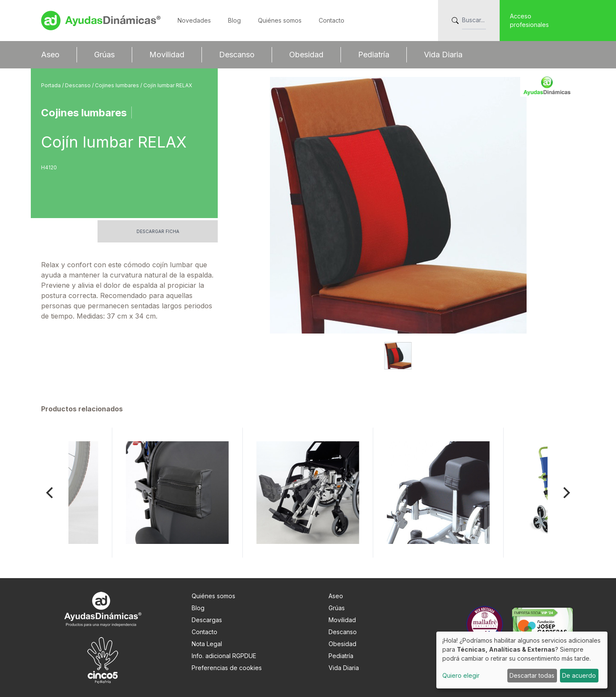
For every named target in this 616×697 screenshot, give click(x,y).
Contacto (332, 20)
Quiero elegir (461, 675)
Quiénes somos (280, 20)
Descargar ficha (158, 231)
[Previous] (50, 493)
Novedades (194, 20)
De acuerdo (579, 675)
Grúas (104, 55)
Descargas (207, 620)
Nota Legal (207, 644)
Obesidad (306, 55)
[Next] (566, 493)
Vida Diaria (443, 55)
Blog (234, 20)
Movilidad (167, 55)
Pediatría (374, 55)
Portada (52, 85)
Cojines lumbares (118, 85)
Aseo (50, 55)
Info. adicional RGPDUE (224, 656)
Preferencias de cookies (227, 668)
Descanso (237, 55)
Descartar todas (532, 675)
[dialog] (522, 660)
